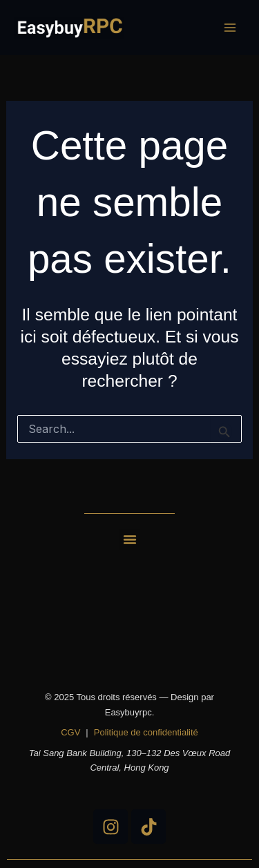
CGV (70, 732)
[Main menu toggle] (230, 28)
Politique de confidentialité (146, 732)
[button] (130, 539)
